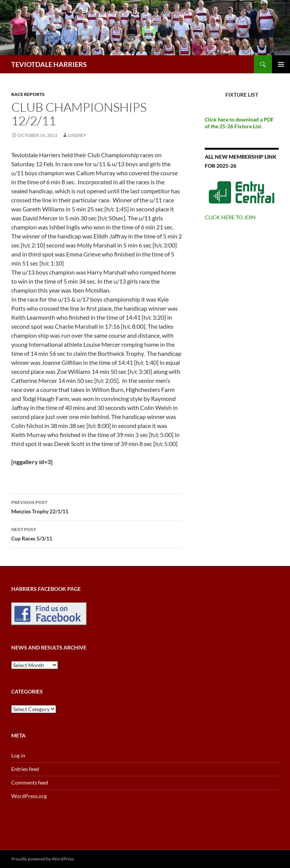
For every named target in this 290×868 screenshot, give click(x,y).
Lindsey (77, 135)
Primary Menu (281, 64)
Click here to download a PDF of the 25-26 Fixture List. (239, 123)
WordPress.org (29, 796)
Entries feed (25, 769)
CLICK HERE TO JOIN (230, 217)
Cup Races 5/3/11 (97, 533)
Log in (18, 755)
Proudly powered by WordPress (43, 859)
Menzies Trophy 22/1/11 (97, 506)
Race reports (28, 94)
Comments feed (30, 782)
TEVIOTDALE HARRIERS (49, 64)
